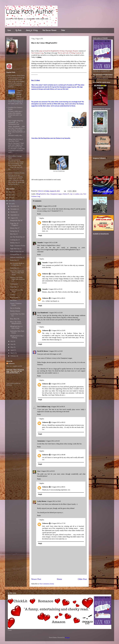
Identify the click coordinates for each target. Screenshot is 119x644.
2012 (10, 204)
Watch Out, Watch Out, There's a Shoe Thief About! (17, 273)
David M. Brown (43, 351)
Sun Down (13, 300)
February (13, 356)
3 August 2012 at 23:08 (58, 274)
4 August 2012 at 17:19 (58, 523)
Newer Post (36, 579)
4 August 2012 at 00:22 (58, 422)
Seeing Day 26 (14, 231)
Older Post (82, 579)
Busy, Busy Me (15, 319)
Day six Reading (15, 308)
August (13, 218)
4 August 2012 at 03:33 (48, 471)
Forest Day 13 (14, 268)
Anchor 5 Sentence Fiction (16, 173)
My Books (18, 31)
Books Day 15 (14, 260)
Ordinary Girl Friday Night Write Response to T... (17, 279)
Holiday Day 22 (15, 243)
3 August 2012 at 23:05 (58, 330)
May (12, 347)
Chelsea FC (66, 194)
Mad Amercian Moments (49, 31)
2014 (10, 198)
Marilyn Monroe (15, 311)
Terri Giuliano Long (44, 407)
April (12, 350)
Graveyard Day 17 (16, 254)
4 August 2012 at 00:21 (58, 298)
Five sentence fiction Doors (17, 76)
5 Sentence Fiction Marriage (19, 92)
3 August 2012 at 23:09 (58, 222)
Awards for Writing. (32, 31)
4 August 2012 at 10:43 (54, 501)
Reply (39, 214)
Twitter (63, 31)
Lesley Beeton (42, 501)
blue (48, 194)
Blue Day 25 (14, 234)
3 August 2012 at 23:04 (58, 384)
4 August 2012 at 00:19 (58, 407)
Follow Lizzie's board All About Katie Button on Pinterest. (103, 78)
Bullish (40, 206)
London (77, 194)
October (13, 212)
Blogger (67, 637)
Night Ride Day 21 (16, 249)
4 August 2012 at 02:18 (52, 441)
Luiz (81, 194)
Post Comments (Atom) (47, 584)
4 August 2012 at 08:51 (58, 487)
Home (9, 31)
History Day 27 (15, 228)
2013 (10, 201)
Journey (12, 295)
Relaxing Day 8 (15, 297)
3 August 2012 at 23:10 (55, 289)
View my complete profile (14, 366)
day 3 (72, 194)
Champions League (56, 194)
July (12, 341)
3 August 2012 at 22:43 (55, 351)
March (13, 353)
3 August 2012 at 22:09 (55, 263)
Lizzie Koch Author (30, 12)
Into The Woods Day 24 (17, 237)
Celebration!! (14, 284)
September (14, 215)
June (12, 344)
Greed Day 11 (14, 287)
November (14, 209)
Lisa (39, 471)
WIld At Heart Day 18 (17, 252)
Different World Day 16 (17, 257)
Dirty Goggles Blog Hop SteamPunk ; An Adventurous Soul (16, 122)
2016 (10, 192)
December (14, 206)
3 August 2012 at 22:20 (55, 313)
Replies (42, 218)
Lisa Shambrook (43, 313)
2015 (10, 195)
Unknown (45, 222)
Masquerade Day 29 (16, 220)
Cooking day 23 (15, 240)
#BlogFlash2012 (41, 194)
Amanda (40, 243)
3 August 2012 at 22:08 (49, 206)
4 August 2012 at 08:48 (58, 455)
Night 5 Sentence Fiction (18, 246)
